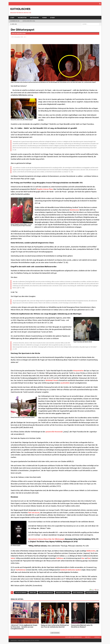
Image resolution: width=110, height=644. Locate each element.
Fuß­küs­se (60, 558)
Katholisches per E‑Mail (29, 21)
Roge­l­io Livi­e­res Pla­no (45, 189)
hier (83, 558)
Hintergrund (34, 17)
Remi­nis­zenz (74, 209)
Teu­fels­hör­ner (21, 569)
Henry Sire (33, 592)
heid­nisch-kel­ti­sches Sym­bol (71, 569)
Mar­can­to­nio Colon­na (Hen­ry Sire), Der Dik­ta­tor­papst (46, 539)
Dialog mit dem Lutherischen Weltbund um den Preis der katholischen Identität (55, 626)
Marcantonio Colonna (63, 592)
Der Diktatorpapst (21, 592)
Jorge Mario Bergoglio (46, 592)
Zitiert (53, 17)
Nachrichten (22, 17)
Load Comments (55, 632)
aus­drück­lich (65, 383)
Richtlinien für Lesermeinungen (74, 637)
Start (12, 17)
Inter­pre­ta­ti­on (78, 370)
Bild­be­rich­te (91, 551)
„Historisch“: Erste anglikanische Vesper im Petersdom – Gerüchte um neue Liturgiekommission (24, 627)
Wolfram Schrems (92, 592)
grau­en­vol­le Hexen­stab (54, 431)
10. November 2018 (18, 37)
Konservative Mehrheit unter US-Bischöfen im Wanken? (82, 626)
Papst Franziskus (78, 592)
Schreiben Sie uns (15, 21)
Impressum (97, 637)
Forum (44, 17)
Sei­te (13, 558)
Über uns (87, 637)
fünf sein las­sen (34, 512)
